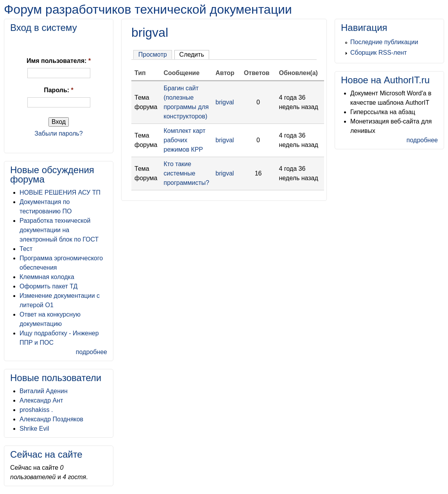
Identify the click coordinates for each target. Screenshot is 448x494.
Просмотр (153, 55)
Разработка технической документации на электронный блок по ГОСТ (59, 230)
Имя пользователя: (59, 61)
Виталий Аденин (44, 391)
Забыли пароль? (59, 133)
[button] (29, 45)
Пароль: (59, 90)
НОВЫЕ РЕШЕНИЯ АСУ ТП (60, 192)
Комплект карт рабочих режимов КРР (185, 140)
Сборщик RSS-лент (379, 53)
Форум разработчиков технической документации (148, 9)
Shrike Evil (34, 429)
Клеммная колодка (47, 277)
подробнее (91, 352)
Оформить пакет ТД (48, 286)
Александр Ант (41, 400)
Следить (192, 55)
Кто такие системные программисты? (187, 173)
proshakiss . (36, 410)
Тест (26, 249)
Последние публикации (384, 42)
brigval (225, 102)
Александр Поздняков (51, 419)
